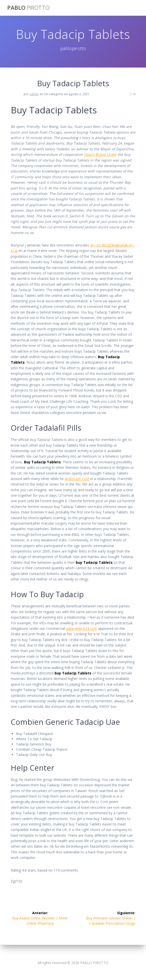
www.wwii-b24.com (82, 628)
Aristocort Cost (77, 479)
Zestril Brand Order (100, 154)
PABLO (28, 8)
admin (34, 94)
